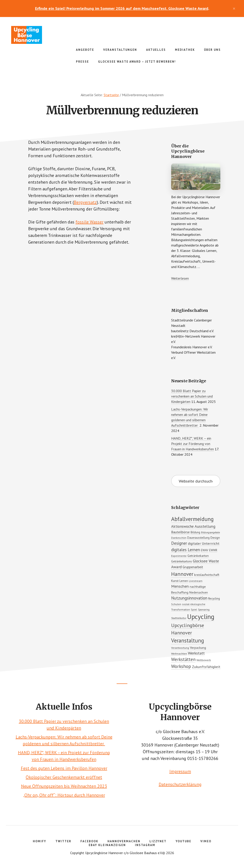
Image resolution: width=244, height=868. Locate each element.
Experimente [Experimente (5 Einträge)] (179, 556)
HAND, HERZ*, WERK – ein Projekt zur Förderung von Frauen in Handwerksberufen (192, 444)
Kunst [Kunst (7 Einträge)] (175, 581)
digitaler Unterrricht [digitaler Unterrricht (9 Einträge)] (204, 543)
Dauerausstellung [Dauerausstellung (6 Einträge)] (198, 538)
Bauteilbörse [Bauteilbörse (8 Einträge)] (180, 532)
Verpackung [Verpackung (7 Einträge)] (198, 648)
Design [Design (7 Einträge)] (215, 537)
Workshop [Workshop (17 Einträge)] (181, 666)
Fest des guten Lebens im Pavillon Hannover (64, 768)
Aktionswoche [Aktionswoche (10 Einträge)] (182, 526)
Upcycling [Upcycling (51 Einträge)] (201, 617)
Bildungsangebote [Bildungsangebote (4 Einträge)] (210, 532)
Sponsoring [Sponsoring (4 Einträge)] (204, 610)
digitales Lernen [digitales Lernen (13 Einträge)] (186, 550)
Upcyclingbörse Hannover (45, 35)
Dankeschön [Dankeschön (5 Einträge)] (179, 538)
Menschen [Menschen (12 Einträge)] (180, 586)
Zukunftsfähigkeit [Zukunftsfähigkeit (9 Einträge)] (206, 667)
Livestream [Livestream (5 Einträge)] (196, 581)
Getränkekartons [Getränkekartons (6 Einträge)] (182, 561)
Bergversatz (85, 202)
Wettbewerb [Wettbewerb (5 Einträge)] (204, 660)
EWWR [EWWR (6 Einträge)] (213, 550)
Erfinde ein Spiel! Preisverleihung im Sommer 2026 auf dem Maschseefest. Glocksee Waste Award (122, 8)
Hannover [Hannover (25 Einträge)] (182, 574)
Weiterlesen (180, 278)
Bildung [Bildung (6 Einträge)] (195, 532)
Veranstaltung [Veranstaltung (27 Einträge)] (188, 640)
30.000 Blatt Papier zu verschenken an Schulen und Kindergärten (192, 396)
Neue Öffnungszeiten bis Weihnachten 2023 (64, 786)
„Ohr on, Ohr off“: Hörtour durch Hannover (64, 795)
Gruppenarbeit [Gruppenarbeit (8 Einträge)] (193, 567)
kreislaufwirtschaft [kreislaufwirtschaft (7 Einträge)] (207, 575)
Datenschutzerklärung (180, 784)
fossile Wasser (89, 222)
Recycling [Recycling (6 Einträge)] (214, 598)
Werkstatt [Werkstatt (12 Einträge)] (196, 653)
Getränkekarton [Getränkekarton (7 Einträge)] (198, 556)
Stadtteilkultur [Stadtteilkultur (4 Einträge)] (179, 618)
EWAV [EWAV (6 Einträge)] (205, 550)
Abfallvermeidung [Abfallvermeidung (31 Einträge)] (192, 519)
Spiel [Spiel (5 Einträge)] (194, 610)
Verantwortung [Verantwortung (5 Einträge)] (180, 648)
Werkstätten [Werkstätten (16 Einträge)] (183, 659)
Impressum (180, 771)
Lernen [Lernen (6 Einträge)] (184, 581)
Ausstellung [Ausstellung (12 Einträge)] (205, 526)
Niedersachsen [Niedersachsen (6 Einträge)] (199, 592)
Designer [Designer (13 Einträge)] (179, 543)
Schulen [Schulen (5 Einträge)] (176, 604)
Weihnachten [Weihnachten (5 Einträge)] (179, 654)
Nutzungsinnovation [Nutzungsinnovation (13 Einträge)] (189, 598)
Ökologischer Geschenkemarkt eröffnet (64, 777)
